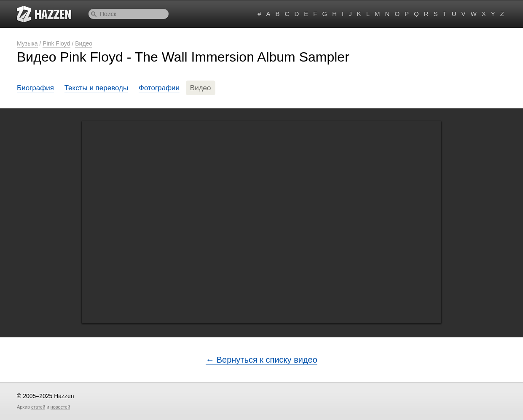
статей (38, 407)
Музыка (27, 43)
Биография (35, 88)
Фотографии (159, 88)
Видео (84, 43)
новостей (60, 407)
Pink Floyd (56, 43)
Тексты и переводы (97, 88)
